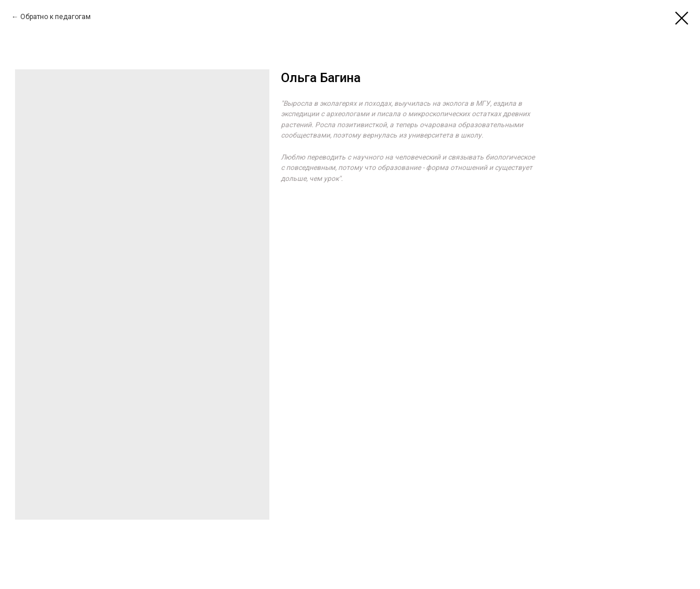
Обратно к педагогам (55, 17)
